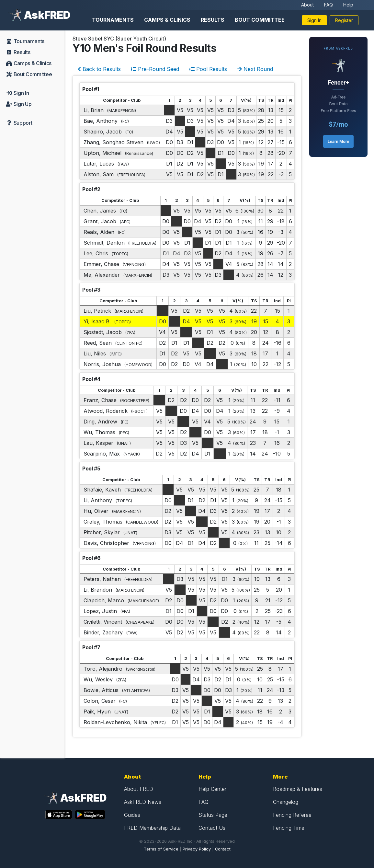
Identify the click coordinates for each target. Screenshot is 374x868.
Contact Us (212, 828)
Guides (132, 815)
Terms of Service (161, 849)
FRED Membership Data (152, 828)
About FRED (139, 789)
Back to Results (99, 69)
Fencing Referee (292, 815)
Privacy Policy (197, 849)
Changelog (286, 802)
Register (344, 20)
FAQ (329, 5)
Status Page (213, 815)
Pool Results (208, 69)
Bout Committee (260, 20)
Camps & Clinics (167, 20)
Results (213, 20)
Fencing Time (289, 828)
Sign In (314, 20)
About (307, 5)
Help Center (212, 789)
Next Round (255, 69)
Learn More (338, 141)
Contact (223, 849)
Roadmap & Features (298, 789)
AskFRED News (143, 802)
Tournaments (113, 20)
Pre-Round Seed (155, 69)
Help (348, 5)
